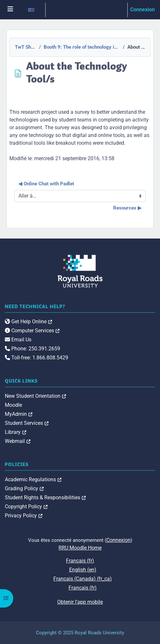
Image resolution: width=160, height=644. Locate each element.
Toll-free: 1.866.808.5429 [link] (37, 358)
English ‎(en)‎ (83, 570)
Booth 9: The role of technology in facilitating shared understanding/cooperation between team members (81, 47)
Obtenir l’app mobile (80, 602)
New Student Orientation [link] (35, 396)
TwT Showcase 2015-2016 (25, 47)
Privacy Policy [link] (24, 516)
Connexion (143, 10)
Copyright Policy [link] (26, 507)
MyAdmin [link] (19, 414)
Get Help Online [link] (28, 322)
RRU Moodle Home (80, 548)
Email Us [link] (18, 340)
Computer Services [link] (32, 331)
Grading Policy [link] (24, 488)
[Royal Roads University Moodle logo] (80, 271)
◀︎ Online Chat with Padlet (46, 184)
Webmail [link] (18, 441)
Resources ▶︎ (127, 208)
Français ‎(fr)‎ (80, 561)
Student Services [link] (27, 423)
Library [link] (16, 432)
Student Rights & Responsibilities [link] (45, 498)
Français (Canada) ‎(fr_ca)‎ (83, 579)
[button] (34, 10)
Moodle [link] (13, 405)
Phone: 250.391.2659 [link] (32, 349)
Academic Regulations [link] (33, 479)
